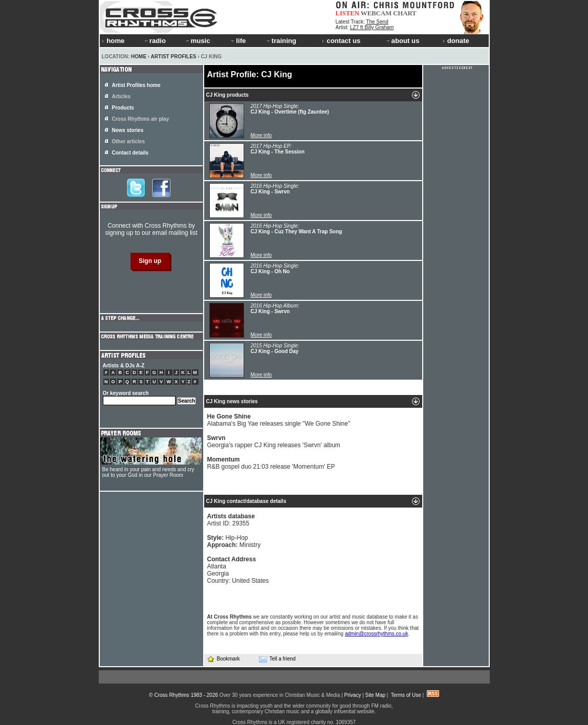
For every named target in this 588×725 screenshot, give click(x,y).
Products (123, 108)
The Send (377, 22)
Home (139, 57)
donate (456, 41)
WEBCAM (376, 13)
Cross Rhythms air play (141, 119)
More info (262, 135)
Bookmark (223, 659)
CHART (405, 13)
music (198, 41)
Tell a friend (277, 659)
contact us (341, 41)
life (238, 41)
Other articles (128, 141)
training (281, 41)
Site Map (375, 695)
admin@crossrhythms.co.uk (377, 634)
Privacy (353, 695)
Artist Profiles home (136, 85)
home (113, 41)
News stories (128, 130)
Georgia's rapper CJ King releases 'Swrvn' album (274, 442)
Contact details (130, 153)
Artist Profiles (174, 57)
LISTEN (348, 13)
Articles (122, 96)
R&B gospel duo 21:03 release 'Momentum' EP (271, 463)
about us (402, 41)
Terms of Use (406, 695)
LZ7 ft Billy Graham (372, 27)
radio (155, 41)
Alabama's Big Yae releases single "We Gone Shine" (279, 420)
